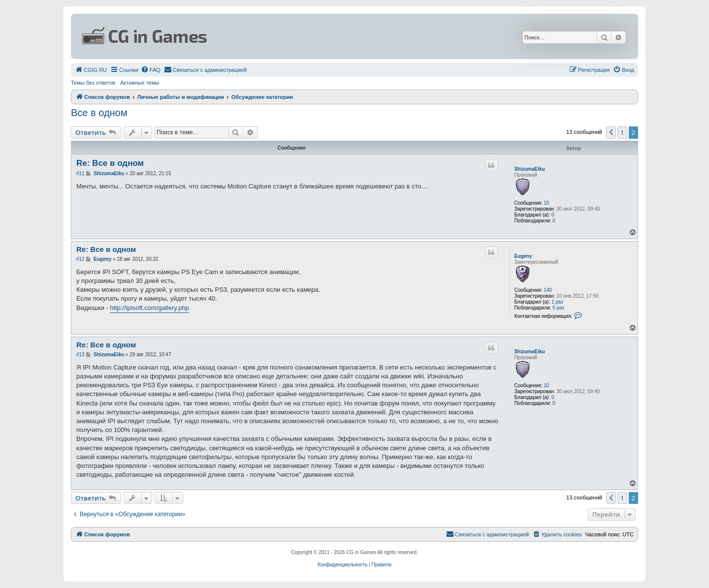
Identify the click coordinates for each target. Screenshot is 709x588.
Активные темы (140, 83)
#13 (81, 355)
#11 (81, 173)
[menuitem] (91, 70)
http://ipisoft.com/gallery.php (149, 308)
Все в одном (99, 113)
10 (546, 203)
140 (548, 290)
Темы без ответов (93, 83)
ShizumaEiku (529, 169)
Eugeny (523, 256)
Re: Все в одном (110, 163)
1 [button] (622, 132)
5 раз (558, 308)
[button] (611, 132)
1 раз (557, 302)
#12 (81, 259)
